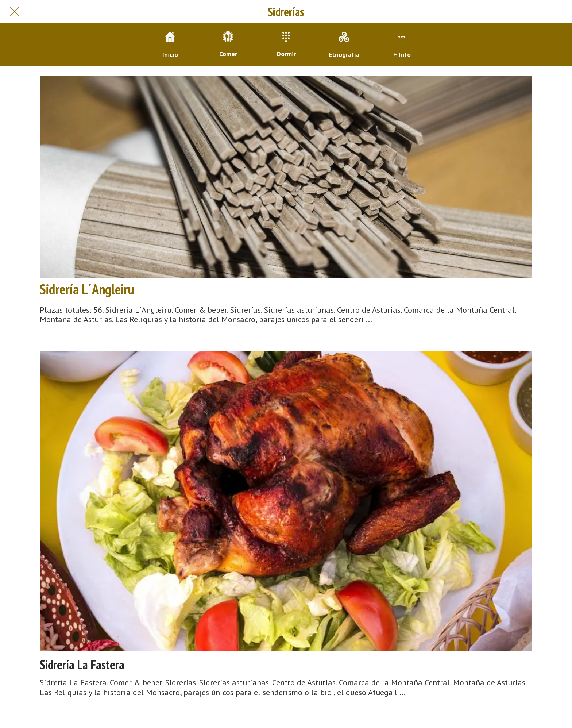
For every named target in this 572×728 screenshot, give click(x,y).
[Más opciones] (402, 45)
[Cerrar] (15, 12)
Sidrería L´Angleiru (87, 289)
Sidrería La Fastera (82, 665)
